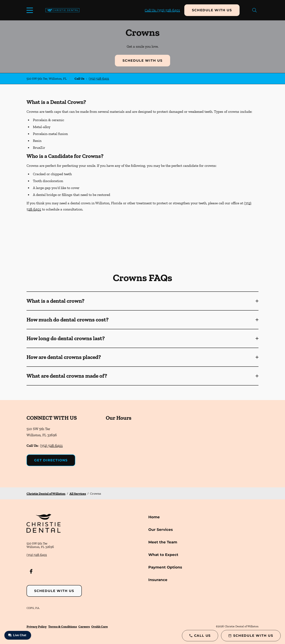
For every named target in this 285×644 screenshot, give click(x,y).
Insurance (158, 580)
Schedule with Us (212, 10)
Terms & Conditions (63, 627)
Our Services (161, 530)
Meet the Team (163, 542)
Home (154, 517)
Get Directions (51, 460)
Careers (84, 627)
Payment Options (165, 567)
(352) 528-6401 (99, 79)
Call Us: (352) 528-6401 (162, 10)
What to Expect (163, 555)
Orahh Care (100, 627)
